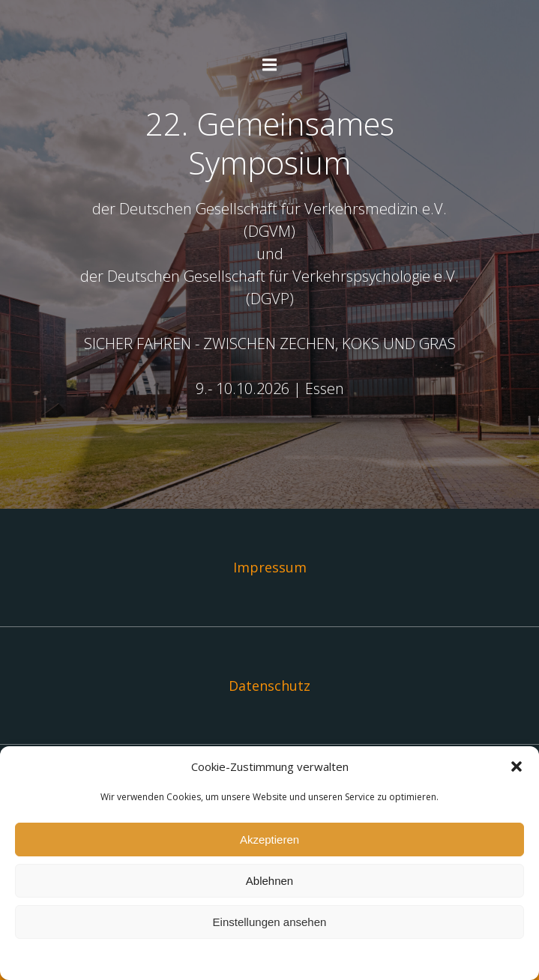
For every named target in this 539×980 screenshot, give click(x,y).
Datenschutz (269, 686)
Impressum (270, 567)
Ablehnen (269, 881)
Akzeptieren (269, 840)
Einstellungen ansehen (270, 922)
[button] (517, 766)
